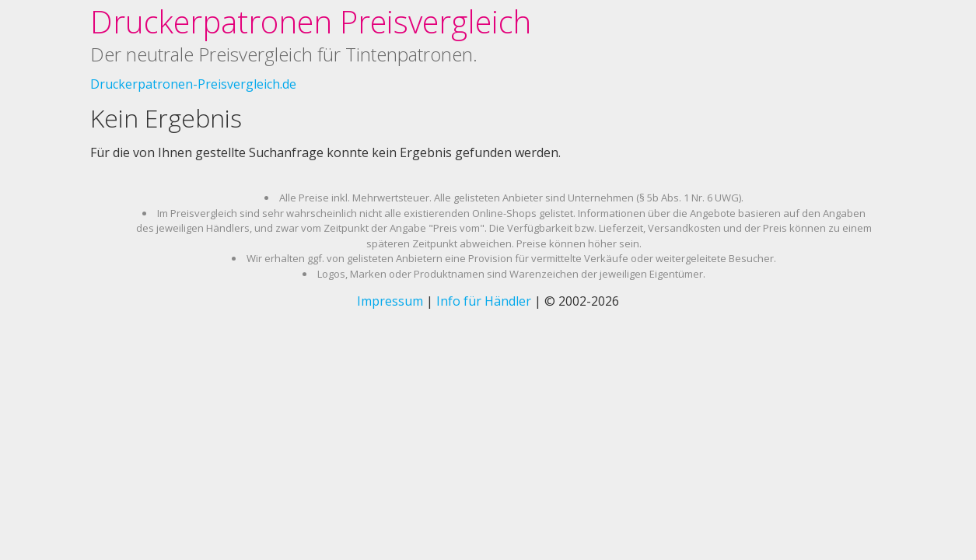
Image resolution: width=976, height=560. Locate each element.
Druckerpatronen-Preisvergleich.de (193, 84)
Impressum (390, 301)
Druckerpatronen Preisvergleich (311, 21)
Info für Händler (484, 301)
